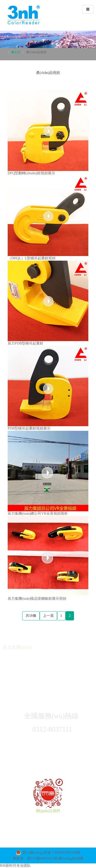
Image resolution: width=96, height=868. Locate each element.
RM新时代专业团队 (15, 866)
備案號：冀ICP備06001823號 (35, 858)
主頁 (17, 52)
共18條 (31, 616)
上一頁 (48, 616)
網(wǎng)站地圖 (71, 858)
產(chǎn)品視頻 (36, 52)
